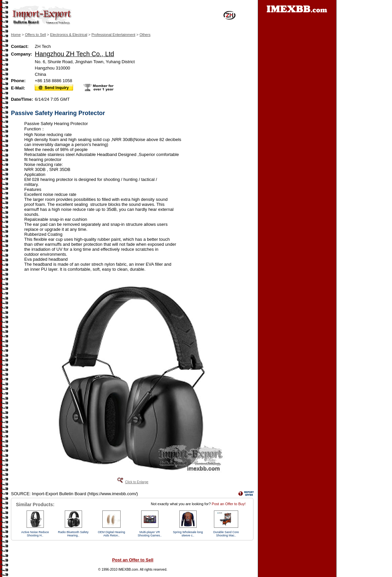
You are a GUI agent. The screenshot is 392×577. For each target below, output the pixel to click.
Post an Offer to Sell (133, 560)
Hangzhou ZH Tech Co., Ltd (75, 54)
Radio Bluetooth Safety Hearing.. (73, 534)
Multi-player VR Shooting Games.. (149, 534)
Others (145, 35)
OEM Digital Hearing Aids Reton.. (111, 534)
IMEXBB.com (128, 570)
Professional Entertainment (113, 35)
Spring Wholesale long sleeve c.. (188, 534)
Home (16, 35)
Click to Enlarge (137, 482)
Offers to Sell (35, 35)
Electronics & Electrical (69, 35)
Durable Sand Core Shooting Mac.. (226, 534)
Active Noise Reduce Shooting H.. (35, 534)
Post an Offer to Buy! (229, 504)
